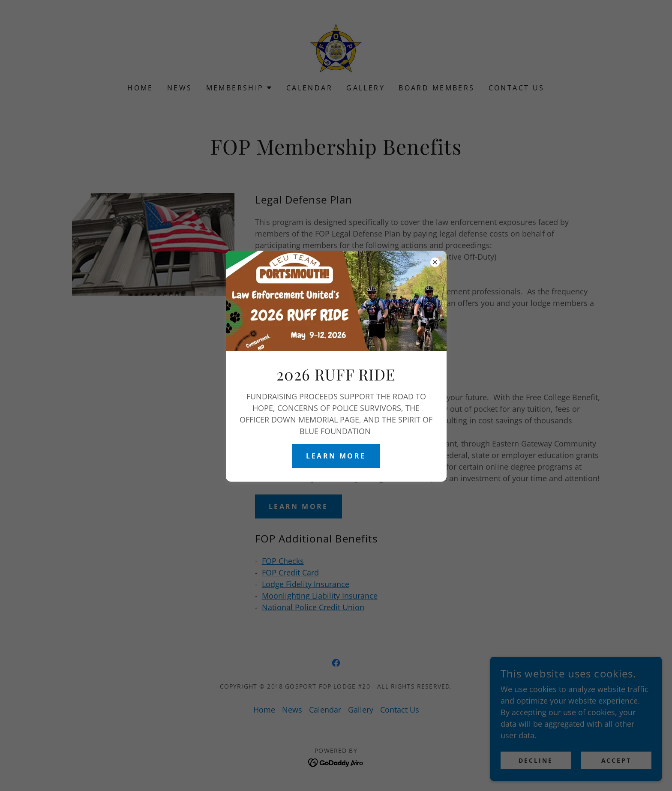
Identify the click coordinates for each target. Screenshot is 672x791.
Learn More (336, 456)
